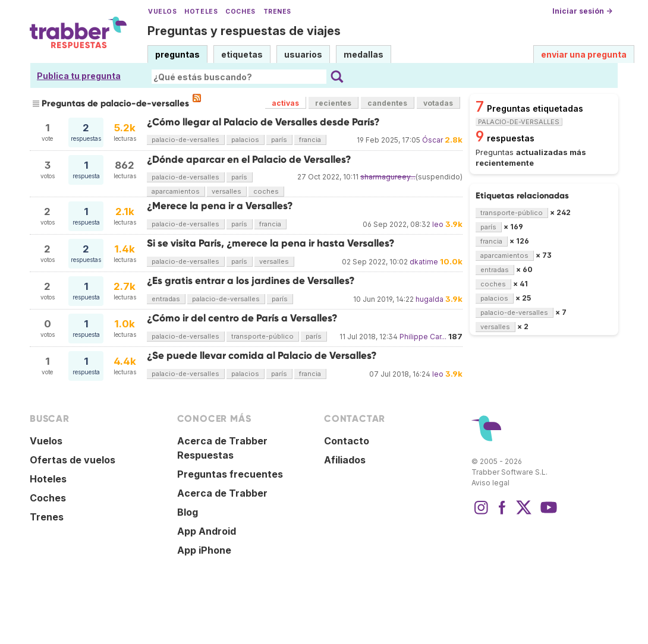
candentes (387, 103)
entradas (166, 299)
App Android (207, 531)
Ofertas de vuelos (73, 460)
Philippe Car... (423, 337)
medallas (364, 54)
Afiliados (345, 460)
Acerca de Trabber (222, 493)
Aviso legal (490, 483)
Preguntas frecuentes (230, 474)
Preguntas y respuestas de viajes (244, 31)
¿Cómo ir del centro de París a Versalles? (242, 318)
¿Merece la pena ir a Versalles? (220, 206)
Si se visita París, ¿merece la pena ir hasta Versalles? (271, 243)
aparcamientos (176, 191)
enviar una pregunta (584, 54)
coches (266, 191)
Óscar (432, 140)
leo (438, 224)
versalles (227, 191)
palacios (245, 140)
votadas (438, 103)
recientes (333, 103)
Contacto (347, 441)
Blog (188, 512)
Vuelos (162, 12)
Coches (240, 12)
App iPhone (204, 550)
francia (310, 140)
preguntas (177, 54)
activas (285, 103)
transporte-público (262, 336)
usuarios (303, 54)
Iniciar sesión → (582, 11)
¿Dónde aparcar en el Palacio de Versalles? (249, 160)
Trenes (277, 12)
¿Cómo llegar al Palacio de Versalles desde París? (263, 122)
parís (279, 140)
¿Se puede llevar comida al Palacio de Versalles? (262, 356)
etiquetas (242, 54)
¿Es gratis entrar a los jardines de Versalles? (251, 281)
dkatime (424, 262)
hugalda (430, 299)
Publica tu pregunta (79, 76)
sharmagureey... (388, 177)
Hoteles (201, 12)
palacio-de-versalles (185, 140)
